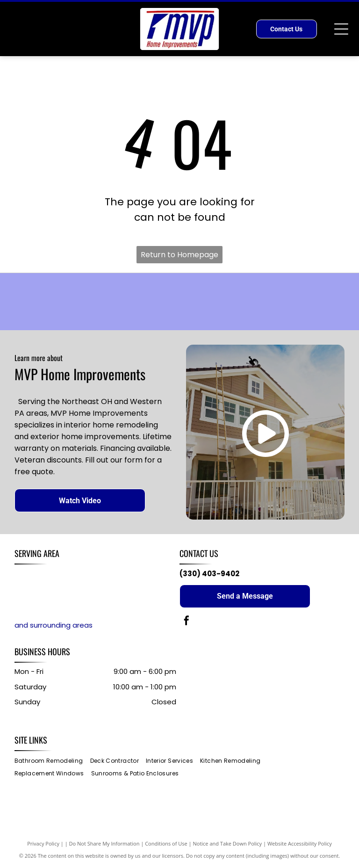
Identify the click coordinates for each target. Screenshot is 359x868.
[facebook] (187, 623)
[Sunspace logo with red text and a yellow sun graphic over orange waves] (86, 302)
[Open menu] (341, 29)
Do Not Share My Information (104, 844)
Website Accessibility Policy (300, 844)
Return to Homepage (179, 255)
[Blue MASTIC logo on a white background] (180, 302)
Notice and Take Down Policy (228, 844)
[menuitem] (52, 762)
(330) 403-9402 (209, 575)
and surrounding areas (54, 626)
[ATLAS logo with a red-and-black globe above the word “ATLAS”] (273, 302)
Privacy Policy (43, 844)
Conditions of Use (166, 844)
